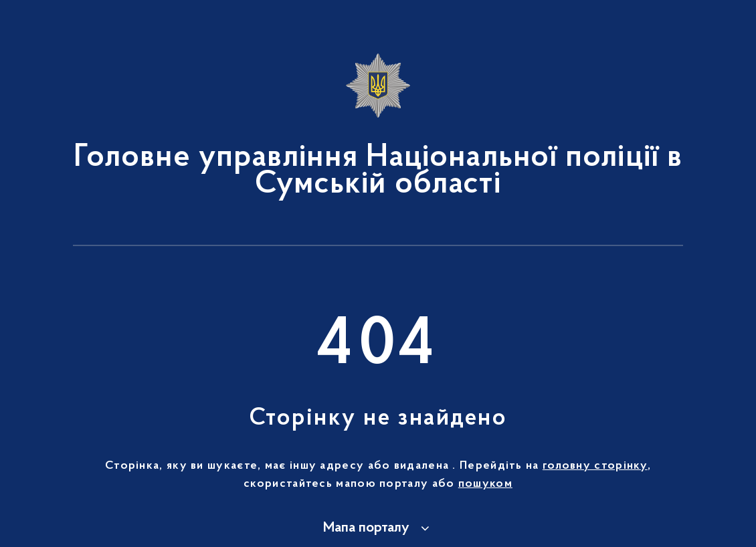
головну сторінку (595, 466)
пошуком (485, 484)
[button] (378, 528)
